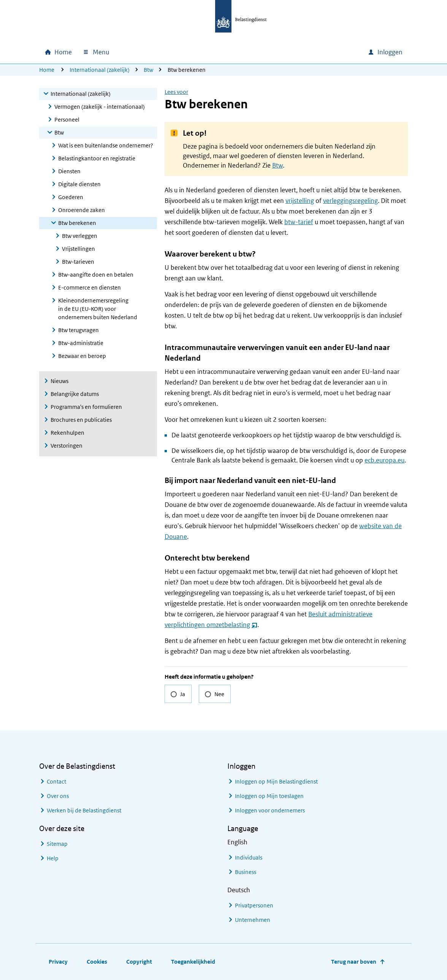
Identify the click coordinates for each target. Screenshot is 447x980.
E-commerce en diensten (90, 287)
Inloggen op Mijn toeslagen (269, 796)
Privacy (58, 962)
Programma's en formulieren (86, 407)
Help (53, 858)
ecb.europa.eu (384, 460)
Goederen (71, 197)
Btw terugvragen (78, 330)
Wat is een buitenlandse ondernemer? (106, 145)
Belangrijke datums (75, 394)
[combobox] (297, 52)
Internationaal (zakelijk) (100, 70)
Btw (148, 70)
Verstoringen (67, 446)
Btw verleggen (80, 236)
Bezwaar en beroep (82, 356)
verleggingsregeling (350, 201)
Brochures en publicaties (81, 420)
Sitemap (57, 844)
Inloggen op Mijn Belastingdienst (276, 781)
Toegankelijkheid (193, 962)
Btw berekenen (77, 223)
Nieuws (59, 381)
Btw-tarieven (78, 262)
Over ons (58, 796)
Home (47, 70)
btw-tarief (299, 222)
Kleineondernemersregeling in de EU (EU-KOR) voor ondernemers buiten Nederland (98, 309)
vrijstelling (300, 201)
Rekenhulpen (67, 433)
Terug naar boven (354, 962)
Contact (56, 781)
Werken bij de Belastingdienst (84, 810)
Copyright (139, 962)
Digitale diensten (79, 184)
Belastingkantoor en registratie (97, 158)
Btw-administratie (81, 343)
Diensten (69, 171)
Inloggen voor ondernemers (270, 810)
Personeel (67, 120)
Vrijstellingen (78, 249)
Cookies (97, 962)
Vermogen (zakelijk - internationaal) (100, 107)
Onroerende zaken (82, 210)
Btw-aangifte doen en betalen (96, 275)
